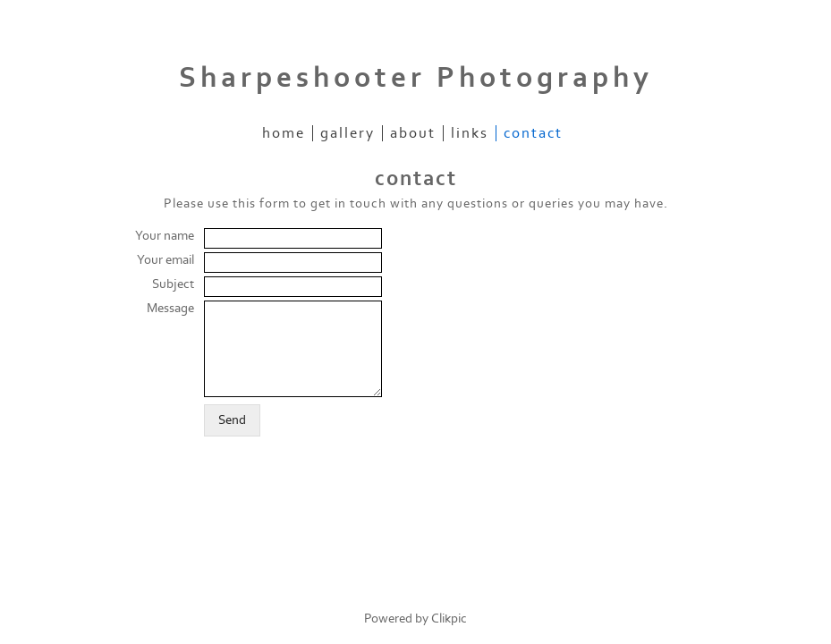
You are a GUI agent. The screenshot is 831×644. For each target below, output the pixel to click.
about (413, 133)
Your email (165, 260)
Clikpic (449, 619)
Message (170, 308)
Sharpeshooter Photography (416, 78)
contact (533, 133)
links (470, 133)
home (284, 133)
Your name (165, 236)
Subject (173, 284)
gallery (348, 133)
